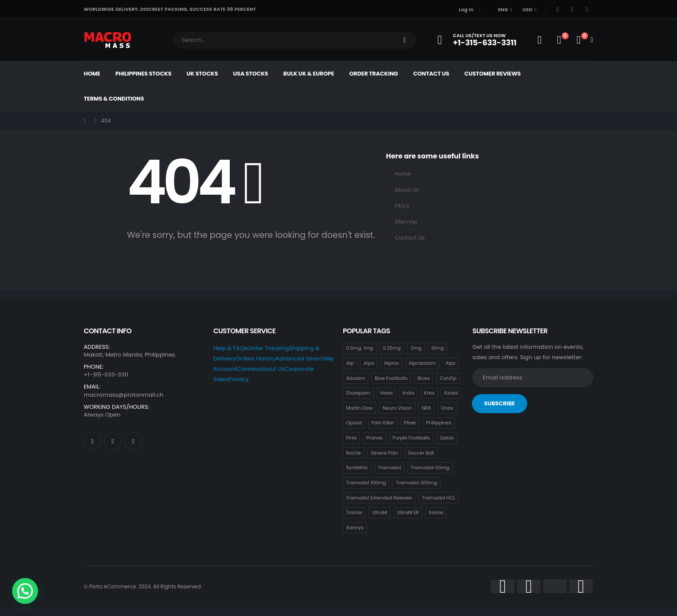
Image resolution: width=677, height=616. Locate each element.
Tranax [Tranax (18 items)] (354, 512)
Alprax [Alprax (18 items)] (391, 363)
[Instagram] (587, 9)
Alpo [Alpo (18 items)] (369, 363)
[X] (572, 9)
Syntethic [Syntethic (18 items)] (357, 468)
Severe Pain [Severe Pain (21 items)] (385, 453)
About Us (407, 190)
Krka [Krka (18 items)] (429, 393)
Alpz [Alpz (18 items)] (451, 363)
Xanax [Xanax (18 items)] (436, 512)
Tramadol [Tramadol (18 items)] (389, 468)
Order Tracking (374, 74)
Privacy (239, 379)
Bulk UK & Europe (309, 74)
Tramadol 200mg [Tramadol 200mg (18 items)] (416, 483)
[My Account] (539, 40)
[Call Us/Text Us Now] (479, 40)
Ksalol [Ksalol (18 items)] (451, 393)
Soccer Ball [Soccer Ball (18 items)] (421, 453)
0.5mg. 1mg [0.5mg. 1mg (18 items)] (360, 348)
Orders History (256, 359)
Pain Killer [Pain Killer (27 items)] (383, 423)
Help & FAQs (230, 348)
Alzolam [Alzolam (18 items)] (356, 378)
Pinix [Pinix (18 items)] (351, 438)
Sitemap (406, 222)
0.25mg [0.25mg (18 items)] (392, 348)
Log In (466, 9)
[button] (25, 591)
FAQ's (402, 206)
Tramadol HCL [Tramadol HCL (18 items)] (438, 498)
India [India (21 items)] (408, 393)
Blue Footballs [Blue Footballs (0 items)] (391, 378)
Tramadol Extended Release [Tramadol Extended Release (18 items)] (379, 498)
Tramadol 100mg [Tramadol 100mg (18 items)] (366, 483)
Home (92, 74)
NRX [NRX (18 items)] (426, 408)
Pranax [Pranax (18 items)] (374, 438)
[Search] (405, 40)
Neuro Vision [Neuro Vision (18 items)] (397, 408)
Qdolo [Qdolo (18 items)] (447, 438)
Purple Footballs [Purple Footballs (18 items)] (411, 438)
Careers (248, 369)
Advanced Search (301, 359)
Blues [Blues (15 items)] (424, 378)
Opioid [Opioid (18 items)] (354, 423)
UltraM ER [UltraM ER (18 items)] (408, 512)
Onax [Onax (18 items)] (447, 408)
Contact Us (431, 74)
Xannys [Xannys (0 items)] (355, 528)
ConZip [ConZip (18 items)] (448, 378)
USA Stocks (251, 74)
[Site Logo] (108, 40)
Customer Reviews (492, 74)
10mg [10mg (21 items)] (438, 348)
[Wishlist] (559, 40)
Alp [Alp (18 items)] (350, 363)
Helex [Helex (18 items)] (386, 393)
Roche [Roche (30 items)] (354, 453)
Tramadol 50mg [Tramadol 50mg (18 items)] (430, 468)
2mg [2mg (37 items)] (416, 348)
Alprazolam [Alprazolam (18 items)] (422, 363)
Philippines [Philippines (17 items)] (439, 423)
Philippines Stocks (143, 74)
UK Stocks (202, 74)
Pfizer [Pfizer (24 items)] (410, 423)
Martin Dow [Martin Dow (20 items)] (360, 408)
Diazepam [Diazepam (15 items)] (358, 393)
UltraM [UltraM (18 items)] (380, 512)
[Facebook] (558, 9)
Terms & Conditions (114, 99)
